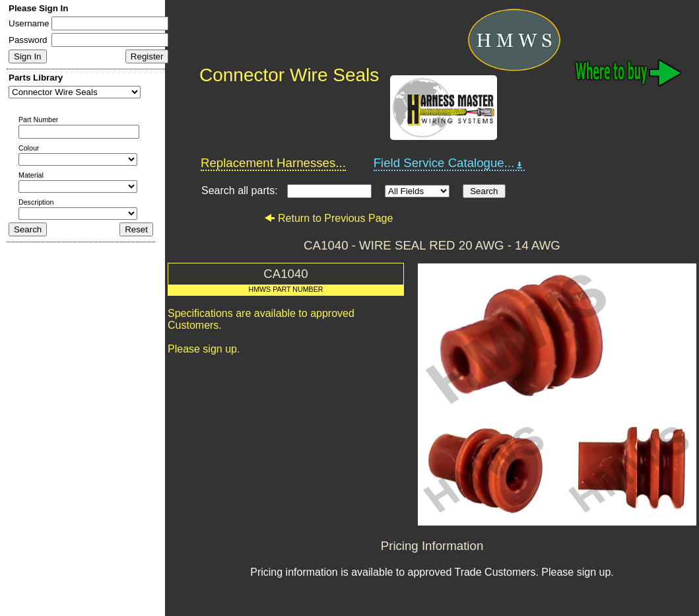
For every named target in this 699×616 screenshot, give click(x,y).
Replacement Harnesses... (273, 163)
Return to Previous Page (328, 218)
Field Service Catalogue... (449, 163)
